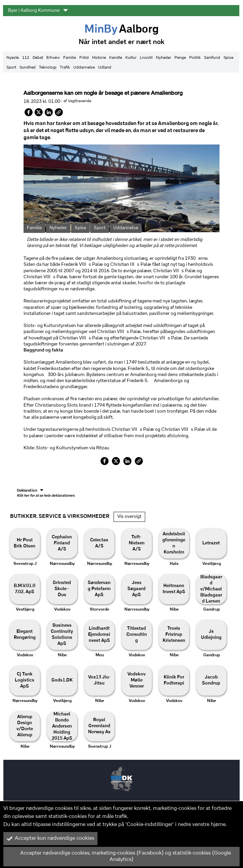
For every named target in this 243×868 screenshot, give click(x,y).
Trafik (65, 68)
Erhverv (53, 58)
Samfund (212, 58)
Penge (180, 58)
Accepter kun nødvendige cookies (50, 838)
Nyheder (164, 58)
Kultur (131, 58)
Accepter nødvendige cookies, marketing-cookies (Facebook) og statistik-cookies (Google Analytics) (119, 856)
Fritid (84, 58)
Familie (70, 58)
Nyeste (13, 58)
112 (26, 58)
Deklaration (46, 493)
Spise (228, 58)
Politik (195, 58)
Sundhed (28, 68)
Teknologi (48, 68)
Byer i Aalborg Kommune (38, 10)
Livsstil (146, 58)
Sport (11, 68)
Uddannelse (84, 68)
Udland (105, 68)
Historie (99, 58)
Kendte (116, 58)
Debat (38, 58)
